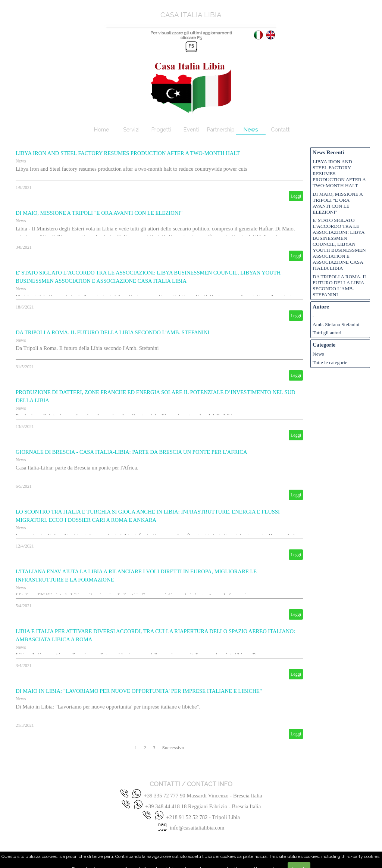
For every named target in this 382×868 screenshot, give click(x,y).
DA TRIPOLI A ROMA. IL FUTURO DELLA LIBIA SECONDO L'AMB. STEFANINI (112, 332)
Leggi (296, 196)
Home (101, 129)
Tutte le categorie (330, 362)
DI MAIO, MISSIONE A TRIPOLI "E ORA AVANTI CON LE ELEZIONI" (99, 213)
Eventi (191, 129)
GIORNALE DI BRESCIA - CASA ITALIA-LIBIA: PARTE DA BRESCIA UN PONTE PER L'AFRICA (131, 452)
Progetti (161, 129)
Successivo (173, 748)
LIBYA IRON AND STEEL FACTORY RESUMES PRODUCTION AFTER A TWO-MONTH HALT (128, 153)
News (251, 129)
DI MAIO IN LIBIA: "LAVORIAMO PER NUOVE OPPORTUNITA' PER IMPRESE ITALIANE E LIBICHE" (139, 691)
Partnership (221, 129)
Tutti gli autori (327, 333)
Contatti (281, 129)
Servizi (131, 129)
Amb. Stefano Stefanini (336, 324)
